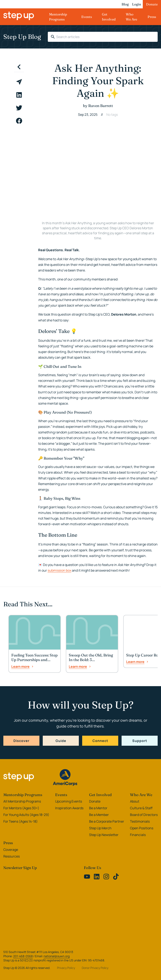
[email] (19, 82)
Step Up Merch (100, 828)
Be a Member (99, 815)
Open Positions (142, 828)
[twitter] (19, 108)
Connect (100, 741)
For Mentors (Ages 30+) (21, 808)
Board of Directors (144, 815)
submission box (59, 570)
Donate (152, 4)
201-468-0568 (23, 956)
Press (152, 17)
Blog (125, 4)
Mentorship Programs (58, 17)
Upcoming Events (69, 801)
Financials (138, 835)
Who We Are (131, 17)
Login (137, 4)
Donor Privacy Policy (95, 968)
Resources (12, 856)
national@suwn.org (57, 956)
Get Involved (109, 17)
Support (140, 741)
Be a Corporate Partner (107, 821)
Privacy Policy (66, 968)
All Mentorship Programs (22, 801)
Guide (61, 741)
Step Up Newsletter (104, 835)
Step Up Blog (22, 37)
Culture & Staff (141, 808)
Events (87, 17)
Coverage (11, 850)
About (135, 801)
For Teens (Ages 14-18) (21, 821)
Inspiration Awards (69, 808)
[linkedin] (19, 95)
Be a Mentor (98, 808)
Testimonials (140, 821)
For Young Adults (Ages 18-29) (26, 815)
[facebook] (19, 121)
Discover (21, 741)
